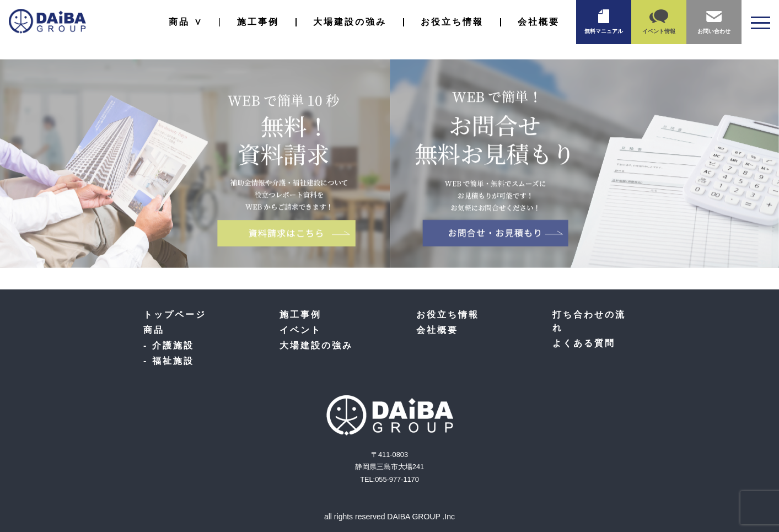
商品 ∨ (186, 22)
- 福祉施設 (169, 361)
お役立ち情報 (452, 22)
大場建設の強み (350, 22)
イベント (300, 330)
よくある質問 (584, 343)
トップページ (175, 315)
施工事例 (258, 22)
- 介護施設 (169, 345)
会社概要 (539, 22)
